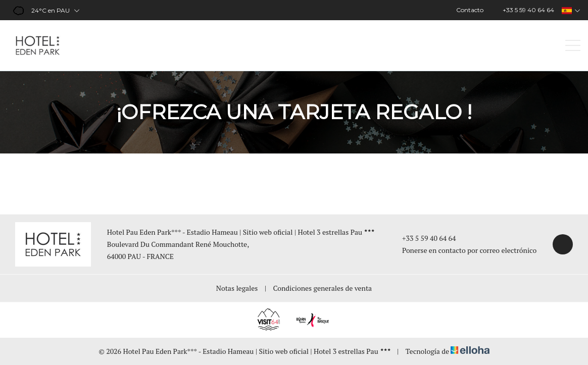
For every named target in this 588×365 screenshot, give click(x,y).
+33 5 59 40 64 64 (423, 238)
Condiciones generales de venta (323, 288)
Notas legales (237, 288)
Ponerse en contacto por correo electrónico (463, 250)
